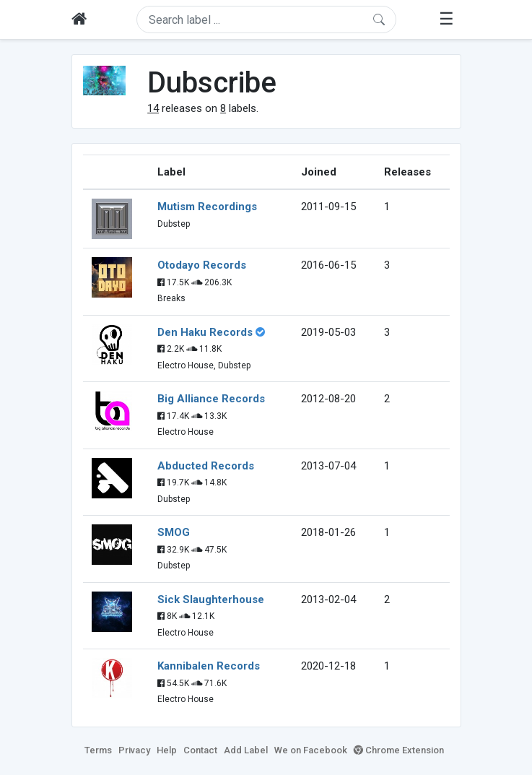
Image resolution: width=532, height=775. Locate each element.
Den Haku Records (205, 332)
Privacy (134, 750)
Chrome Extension (399, 750)
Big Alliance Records (211, 399)
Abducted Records (206, 466)
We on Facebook (311, 750)
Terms (98, 750)
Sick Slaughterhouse (211, 599)
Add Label (246, 750)
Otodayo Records (202, 265)
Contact (200, 750)
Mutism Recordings (207, 207)
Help (167, 750)
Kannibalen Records (209, 666)
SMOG (174, 532)
